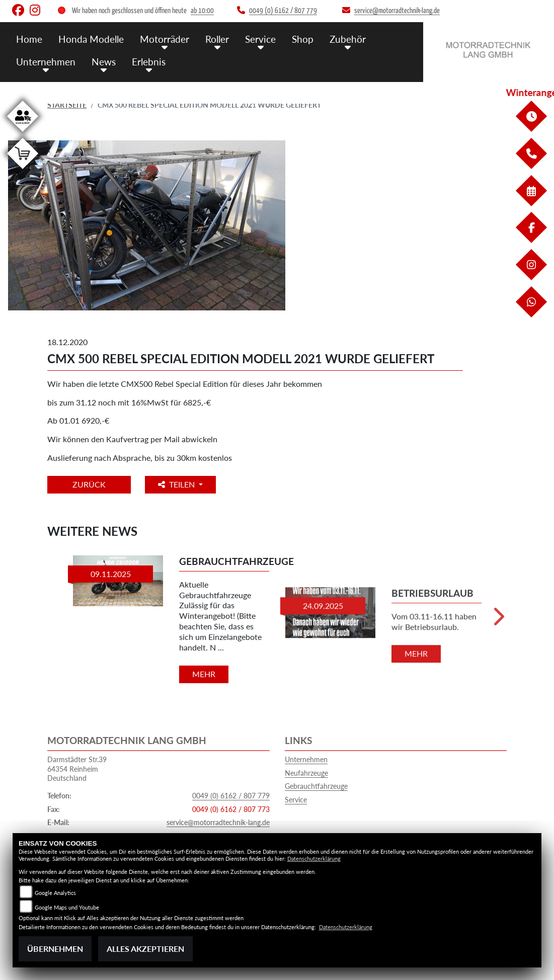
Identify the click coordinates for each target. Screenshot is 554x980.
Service (296, 800)
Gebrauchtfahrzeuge (316, 786)
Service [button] (260, 39)
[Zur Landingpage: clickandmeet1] (23, 134)
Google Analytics (55, 893)
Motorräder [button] (165, 39)
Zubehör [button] (348, 39)
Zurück (89, 484)
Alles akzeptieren (145, 949)
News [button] (104, 62)
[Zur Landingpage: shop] (23, 171)
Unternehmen (306, 759)
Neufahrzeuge (306, 773)
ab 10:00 (202, 11)
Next (498, 621)
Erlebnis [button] (149, 62)
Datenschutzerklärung (314, 859)
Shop (303, 39)
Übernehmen (55, 949)
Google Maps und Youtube (67, 907)
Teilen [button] (177, 484)
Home (29, 39)
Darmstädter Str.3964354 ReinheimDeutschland (77, 769)
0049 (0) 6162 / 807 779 (231, 796)
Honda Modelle (91, 39)
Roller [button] (217, 39)
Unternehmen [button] (46, 62)
